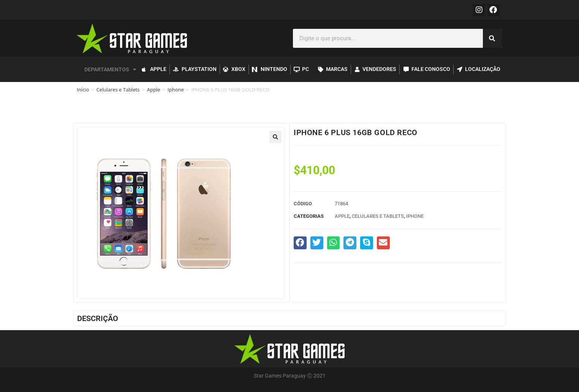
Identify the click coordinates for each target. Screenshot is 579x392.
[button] (275, 137)
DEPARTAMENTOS (110, 69)
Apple (154, 90)
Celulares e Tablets (118, 90)
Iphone (176, 90)
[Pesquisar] (492, 38)
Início (83, 90)
